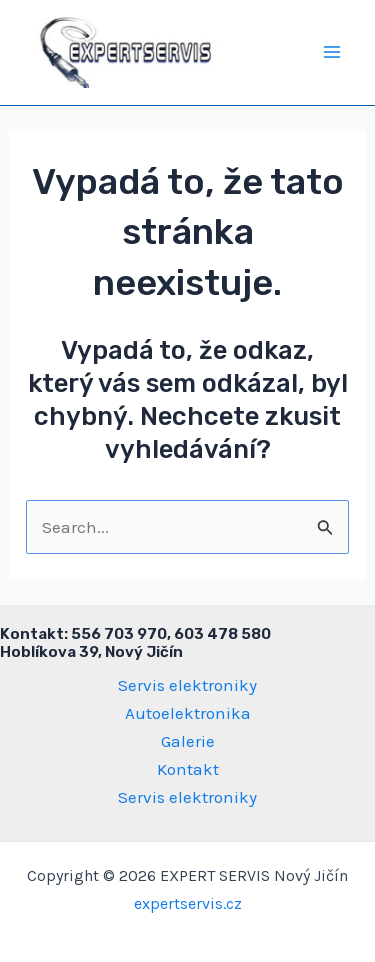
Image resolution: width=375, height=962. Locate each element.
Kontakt (188, 769)
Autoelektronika (188, 713)
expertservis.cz (188, 903)
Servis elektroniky (187, 685)
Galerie (188, 741)
